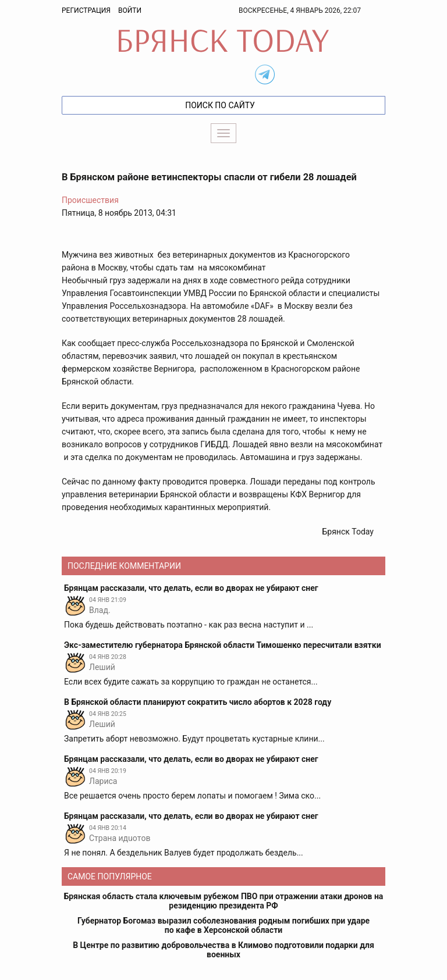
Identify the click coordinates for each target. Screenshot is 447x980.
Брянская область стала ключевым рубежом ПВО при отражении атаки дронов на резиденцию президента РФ (224, 901)
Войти (130, 10)
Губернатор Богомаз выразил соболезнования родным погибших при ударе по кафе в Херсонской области (223, 925)
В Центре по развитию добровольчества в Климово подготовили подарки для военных (223, 950)
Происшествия (90, 200)
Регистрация (86, 10)
